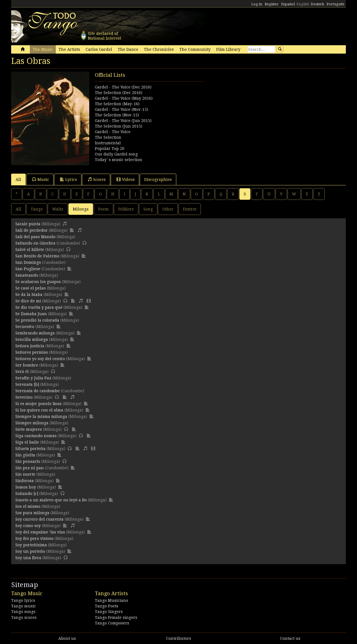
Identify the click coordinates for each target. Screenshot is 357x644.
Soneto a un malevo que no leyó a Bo (51, 500)
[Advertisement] (262, 111)
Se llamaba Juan (31, 314)
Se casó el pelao (31, 288)
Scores (97, 179)
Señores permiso (32, 352)
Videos (126, 179)
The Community (195, 49)
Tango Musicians (111, 600)
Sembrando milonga (35, 333)
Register (272, 4)
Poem (103, 209)
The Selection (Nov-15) (117, 115)
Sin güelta (25, 455)
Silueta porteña (30, 449)
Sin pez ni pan (30, 468)
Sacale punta (28, 224)
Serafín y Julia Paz (33, 378)
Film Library (228, 49)
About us (67, 638)
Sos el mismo (28, 506)
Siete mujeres (29, 429)
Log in (257, 4)
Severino (24, 397)
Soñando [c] (27, 494)
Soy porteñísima (31, 545)
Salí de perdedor (32, 230)
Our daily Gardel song (116, 154)
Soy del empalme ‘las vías (40, 532)
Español (288, 4)
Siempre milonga (32, 423)
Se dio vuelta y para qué (39, 307)
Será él (22, 372)
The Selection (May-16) (117, 104)
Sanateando (27, 275)
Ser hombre (27, 365)
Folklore (126, 209)
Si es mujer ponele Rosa (38, 404)
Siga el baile (27, 442)
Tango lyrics (23, 600)
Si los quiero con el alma (39, 410)
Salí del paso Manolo (35, 237)
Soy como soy (28, 526)
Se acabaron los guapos (38, 282)
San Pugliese (28, 269)
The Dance (128, 49)
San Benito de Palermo (37, 256)
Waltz (58, 209)
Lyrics (68, 179)
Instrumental (108, 143)
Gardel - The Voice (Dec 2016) (123, 87)
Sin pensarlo (28, 461)
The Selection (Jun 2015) (119, 126)
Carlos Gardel (99, 49)
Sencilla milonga (32, 339)
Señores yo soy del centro (40, 359)
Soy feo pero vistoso (34, 538)
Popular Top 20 (110, 149)
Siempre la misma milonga (41, 416)
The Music (43, 49)
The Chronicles (159, 49)
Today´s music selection (119, 160)
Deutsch (317, 4)
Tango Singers (109, 612)
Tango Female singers (116, 617)
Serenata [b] (27, 384)
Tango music (24, 606)
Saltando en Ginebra (35, 243)
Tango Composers (112, 623)
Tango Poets (107, 606)
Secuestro (25, 327)
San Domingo (28, 262)
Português (335, 4)
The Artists (69, 49)
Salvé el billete (30, 250)
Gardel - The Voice (113, 132)
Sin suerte (25, 474)
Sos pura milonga (32, 513)
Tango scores (24, 617)
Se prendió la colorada (37, 320)
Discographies (158, 179)
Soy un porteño (30, 551)
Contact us (290, 638)
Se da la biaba (29, 295)
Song (148, 209)
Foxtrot (190, 209)
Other (168, 209)
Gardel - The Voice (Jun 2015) (123, 121)
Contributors (178, 638)
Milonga (81, 209)
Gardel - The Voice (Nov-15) (121, 109)
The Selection (108, 137)
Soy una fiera (28, 558)
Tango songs (23, 612)
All (18, 179)
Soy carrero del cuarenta (39, 519)
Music (41, 179)
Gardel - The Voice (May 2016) (124, 98)
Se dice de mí (28, 301)
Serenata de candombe (38, 391)
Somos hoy (26, 487)
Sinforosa (25, 481)
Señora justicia (30, 346)
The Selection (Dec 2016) (119, 93)
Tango (37, 209)
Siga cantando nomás (36, 436)
